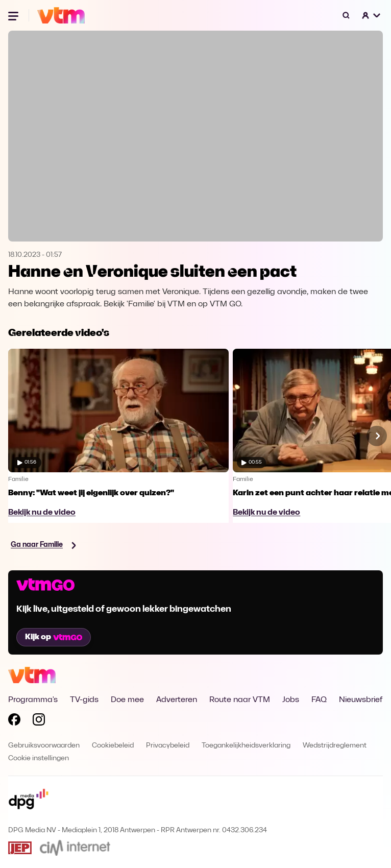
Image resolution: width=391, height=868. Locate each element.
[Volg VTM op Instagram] (39, 721)
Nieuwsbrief (361, 700)
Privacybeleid (168, 746)
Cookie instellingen (39, 758)
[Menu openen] (14, 15)
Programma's (33, 700)
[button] (372, 15)
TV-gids (84, 700)
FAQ (319, 700)
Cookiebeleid (113, 746)
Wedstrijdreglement (335, 746)
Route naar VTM (240, 700)
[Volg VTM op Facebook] (14, 721)
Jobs (291, 700)
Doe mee (127, 700)
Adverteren (177, 700)
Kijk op (54, 637)
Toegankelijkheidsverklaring (246, 746)
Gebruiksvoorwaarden (44, 746)
